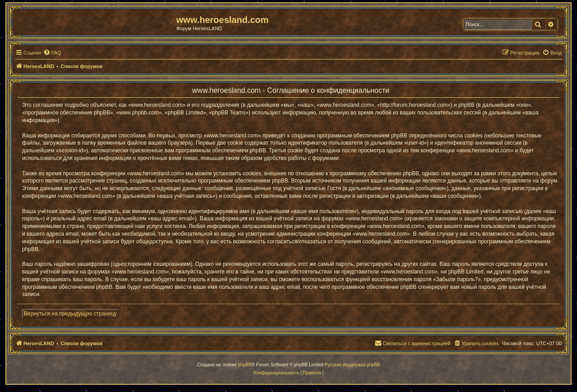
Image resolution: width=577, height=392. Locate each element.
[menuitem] (52, 53)
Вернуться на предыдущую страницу (70, 314)
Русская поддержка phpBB (352, 365)
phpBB (245, 365)
